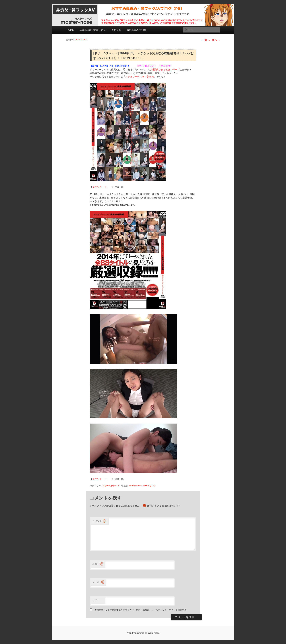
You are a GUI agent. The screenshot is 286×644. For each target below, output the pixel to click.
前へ (205, 40)
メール (98, 582)
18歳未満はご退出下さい (93, 30)
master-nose (135, 486)
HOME (70, 30)
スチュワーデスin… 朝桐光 (140, 77)
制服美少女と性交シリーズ (166, 69)
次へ (216, 40)
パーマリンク (149, 486)
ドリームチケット (111, 486)
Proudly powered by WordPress (143, 633)
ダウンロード (99, 187)
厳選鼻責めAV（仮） (138, 30)
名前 (98, 564)
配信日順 (116, 30)
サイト (96, 600)
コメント (99, 521)
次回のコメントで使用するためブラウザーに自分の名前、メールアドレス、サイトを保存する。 (142, 610)
